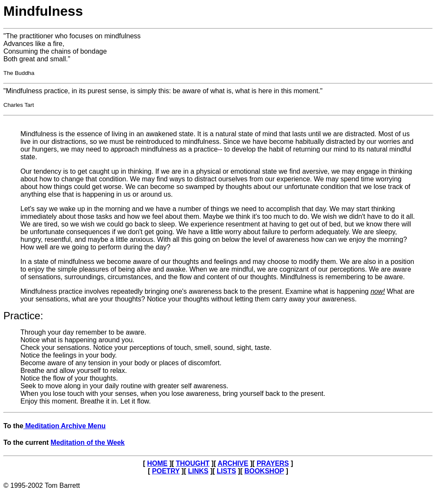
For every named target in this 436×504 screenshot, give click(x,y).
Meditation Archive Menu (65, 426)
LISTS (226, 471)
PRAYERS (273, 463)
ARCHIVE (233, 463)
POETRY (166, 471)
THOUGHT (193, 463)
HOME (157, 463)
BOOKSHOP (264, 471)
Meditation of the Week (88, 442)
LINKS (198, 471)
